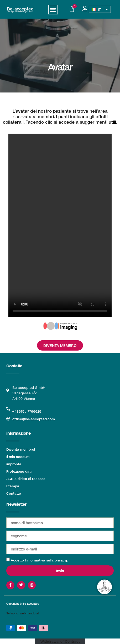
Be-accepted (20, 9)
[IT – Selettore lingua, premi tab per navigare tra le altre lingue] (100, 9)
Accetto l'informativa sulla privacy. (39, 560)
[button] (53, 10)
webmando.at (29, 613)
